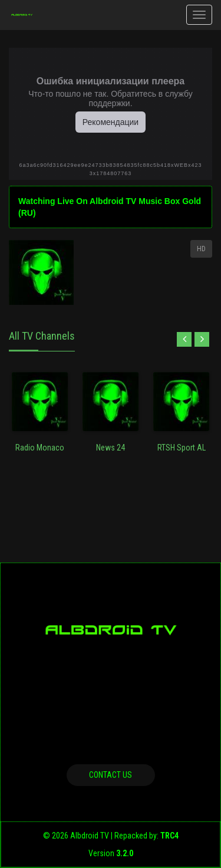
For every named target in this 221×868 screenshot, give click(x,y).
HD (201, 249)
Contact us (111, 775)
